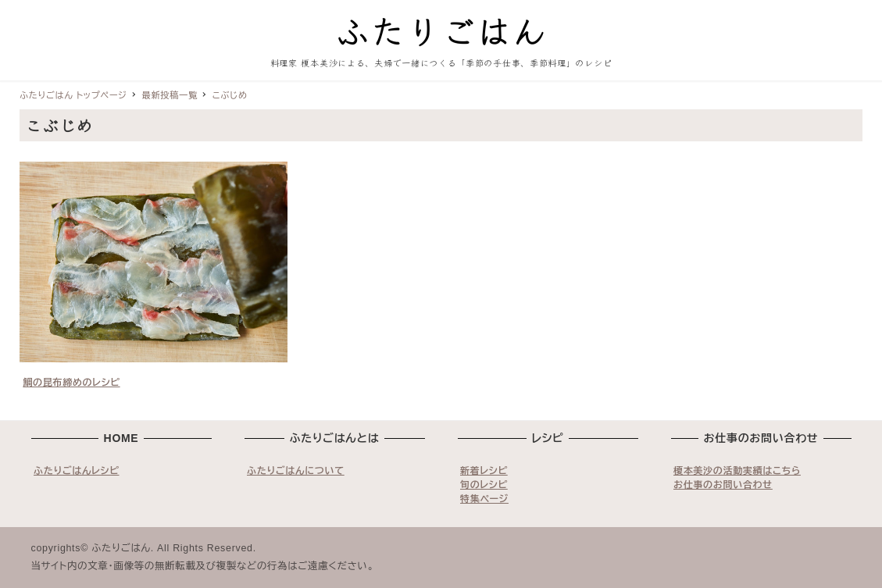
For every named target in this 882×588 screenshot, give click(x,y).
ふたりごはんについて (296, 471)
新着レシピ (484, 471)
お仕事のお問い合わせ (723, 485)
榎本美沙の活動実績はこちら (737, 471)
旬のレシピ (484, 485)
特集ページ (484, 499)
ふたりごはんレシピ (77, 471)
